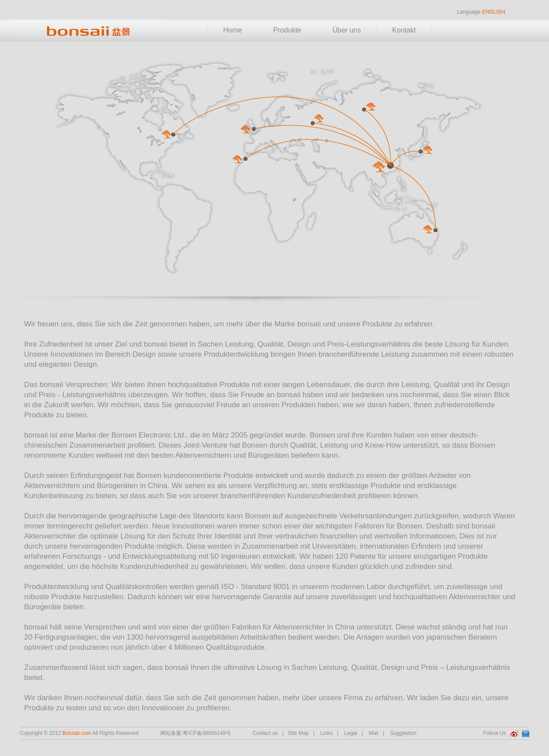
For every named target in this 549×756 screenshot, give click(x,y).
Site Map (298, 733)
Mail (374, 733)
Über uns (347, 30)
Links (326, 733)
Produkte (287, 30)
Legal (351, 733)
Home (233, 30)
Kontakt (404, 30)
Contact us (265, 733)
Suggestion (403, 733)
